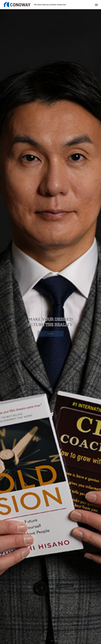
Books (72, 615)
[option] (50, 52)
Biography (73, 626)
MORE (50, 510)
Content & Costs (8, 623)
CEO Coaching (7, 615)
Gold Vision (40, 615)
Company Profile (75, 620)
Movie (72, 618)
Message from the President (80, 623)
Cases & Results (42, 620)
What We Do (74, 628)
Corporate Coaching (43, 618)
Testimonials (7, 620)
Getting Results (8, 618)
